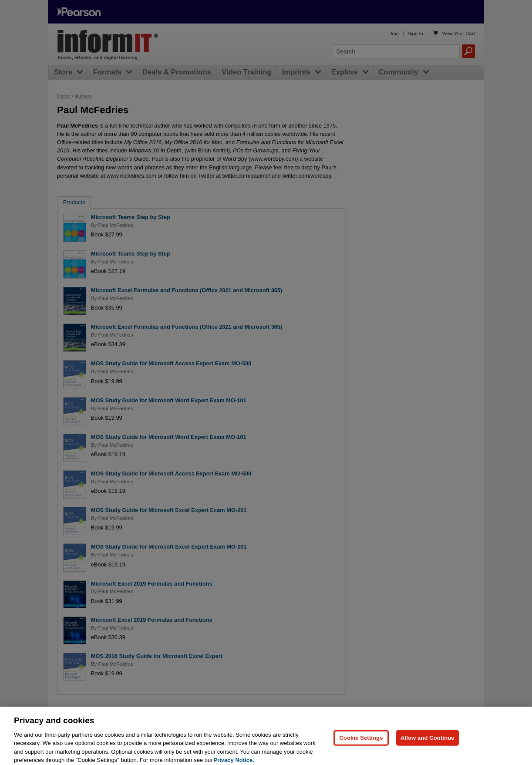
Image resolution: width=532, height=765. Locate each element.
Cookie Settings (361, 742)
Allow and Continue (428, 742)
